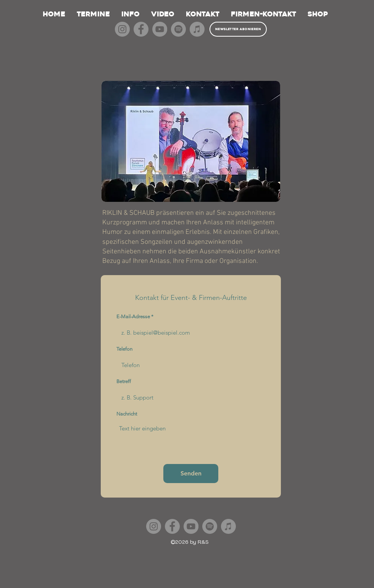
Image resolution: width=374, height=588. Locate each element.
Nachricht (127, 414)
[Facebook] (141, 29)
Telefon (124, 349)
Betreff (124, 381)
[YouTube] (160, 29)
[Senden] (191, 474)
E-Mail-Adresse (133, 317)
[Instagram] (122, 29)
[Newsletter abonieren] (238, 29)
